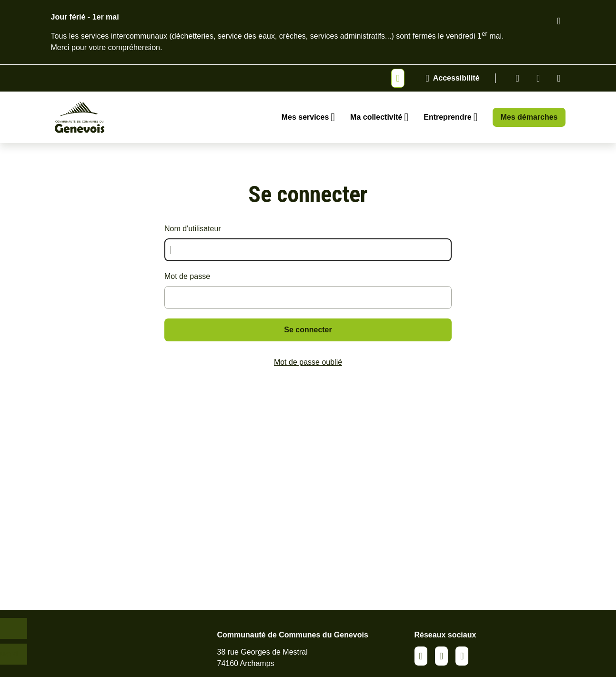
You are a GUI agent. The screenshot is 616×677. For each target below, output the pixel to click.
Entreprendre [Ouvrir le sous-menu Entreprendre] (447, 117)
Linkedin (518, 78)
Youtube (559, 78)
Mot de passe (187, 276)
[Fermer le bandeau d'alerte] (559, 21)
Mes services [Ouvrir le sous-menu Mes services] (305, 117)
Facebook (538, 78)
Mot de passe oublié (308, 362)
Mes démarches (529, 117)
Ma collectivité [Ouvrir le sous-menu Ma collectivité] (376, 117)
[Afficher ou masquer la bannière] (398, 78)
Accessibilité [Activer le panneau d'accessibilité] (456, 78)
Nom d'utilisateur (193, 229)
